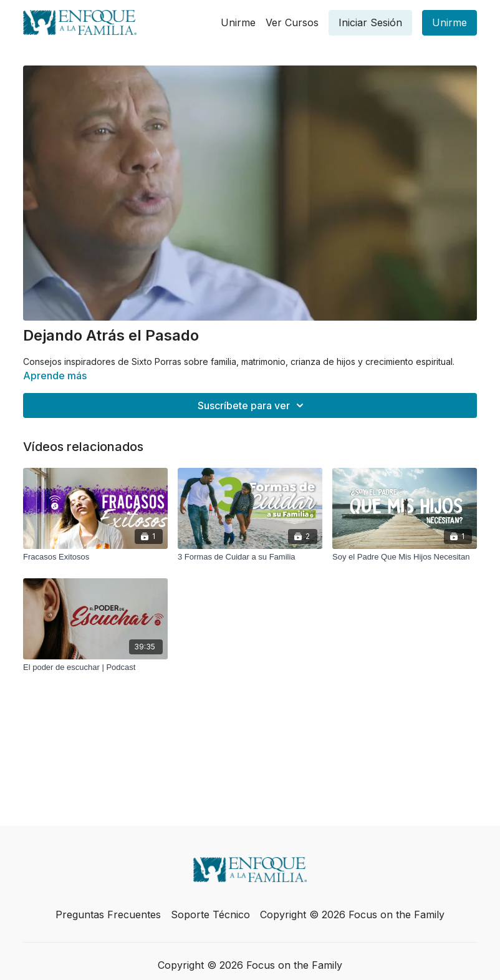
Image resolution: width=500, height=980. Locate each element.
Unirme (238, 22)
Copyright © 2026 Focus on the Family (352, 915)
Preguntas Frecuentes (108, 915)
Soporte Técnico (210, 915)
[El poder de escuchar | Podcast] (95, 667)
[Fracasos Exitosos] (95, 557)
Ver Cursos (292, 22)
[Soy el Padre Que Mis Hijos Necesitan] (405, 557)
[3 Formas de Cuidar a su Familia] (250, 557)
